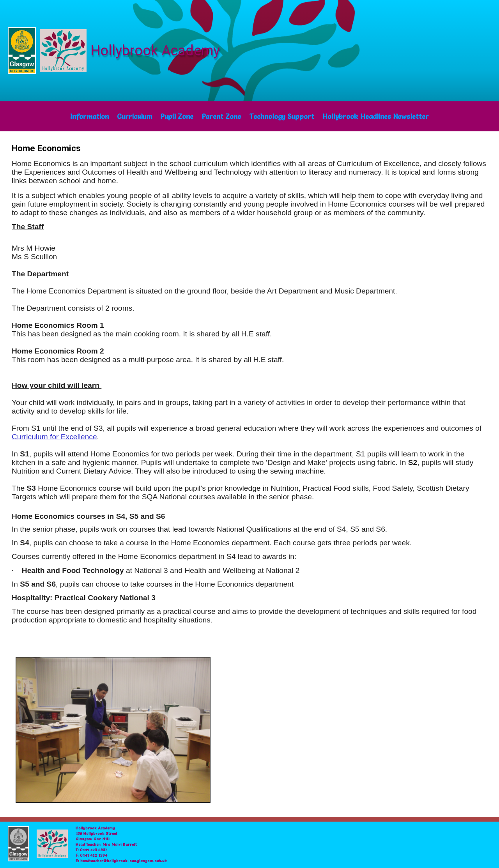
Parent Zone (221, 116)
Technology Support (282, 116)
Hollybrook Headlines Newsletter (376, 116)
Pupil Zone (177, 116)
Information (89, 116)
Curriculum (134, 116)
